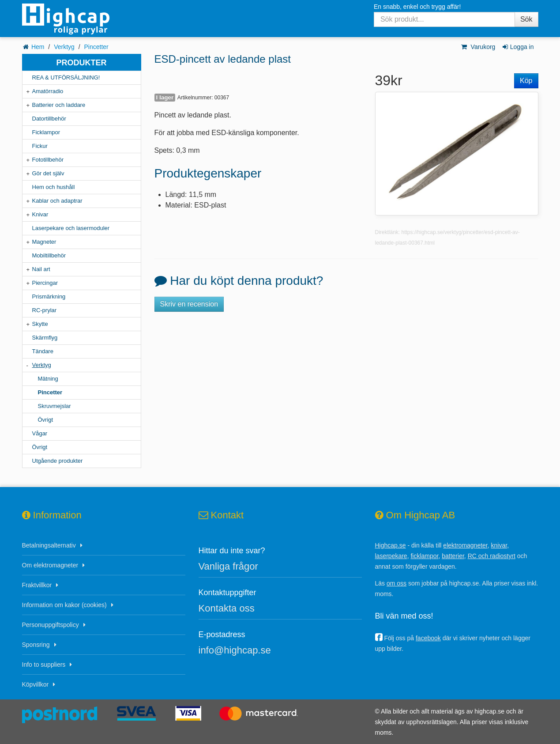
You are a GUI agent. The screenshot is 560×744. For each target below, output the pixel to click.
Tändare (43, 351)
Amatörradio (48, 91)
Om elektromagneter (50, 565)
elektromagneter (465, 545)
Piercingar (45, 283)
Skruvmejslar (54, 406)
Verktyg (64, 47)
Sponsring (36, 645)
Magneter (44, 242)
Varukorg (478, 47)
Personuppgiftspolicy (51, 625)
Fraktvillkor (37, 585)
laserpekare (391, 556)
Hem (38, 47)
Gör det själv (48, 173)
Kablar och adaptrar (57, 201)
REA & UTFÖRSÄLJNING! (66, 77)
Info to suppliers (44, 665)
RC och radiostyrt (492, 556)
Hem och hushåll (54, 187)
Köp (526, 81)
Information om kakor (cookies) (64, 605)
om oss (397, 583)
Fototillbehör (48, 160)
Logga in (517, 47)
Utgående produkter (58, 461)
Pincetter (96, 47)
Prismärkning (49, 296)
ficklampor (424, 556)
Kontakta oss (227, 608)
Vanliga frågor (228, 566)
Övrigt (46, 420)
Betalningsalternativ (49, 545)
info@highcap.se (235, 650)
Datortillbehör (49, 119)
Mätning (48, 379)
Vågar (40, 433)
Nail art (41, 269)
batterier (453, 556)
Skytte (40, 324)
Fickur (40, 146)
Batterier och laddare (59, 105)
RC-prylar (45, 310)
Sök (526, 19)
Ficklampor (46, 132)
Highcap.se (391, 545)
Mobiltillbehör (49, 255)
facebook (428, 638)
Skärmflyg (45, 338)
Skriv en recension (189, 304)
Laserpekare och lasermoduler (71, 228)
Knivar (40, 214)
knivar (499, 545)
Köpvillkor (36, 684)
